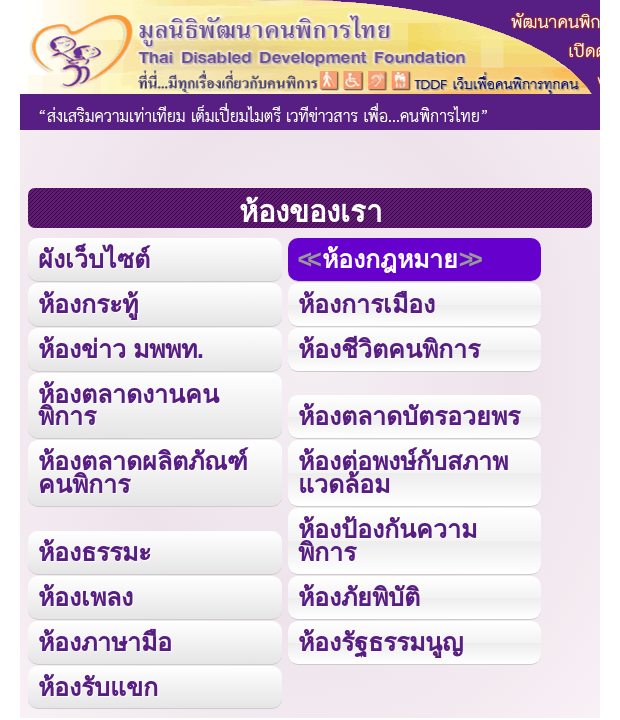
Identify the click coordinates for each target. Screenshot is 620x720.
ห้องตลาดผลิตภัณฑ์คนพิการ (143, 472)
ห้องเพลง (85, 597)
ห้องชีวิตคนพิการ (389, 349)
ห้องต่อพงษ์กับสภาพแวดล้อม (403, 472)
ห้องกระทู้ (88, 304)
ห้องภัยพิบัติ (359, 597)
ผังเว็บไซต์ (94, 259)
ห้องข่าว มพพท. (121, 349)
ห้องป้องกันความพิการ (387, 540)
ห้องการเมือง (366, 304)
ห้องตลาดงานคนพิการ (128, 405)
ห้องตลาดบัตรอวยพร (409, 416)
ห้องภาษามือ (105, 642)
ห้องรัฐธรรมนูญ (380, 642)
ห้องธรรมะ (94, 552)
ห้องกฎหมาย (390, 259)
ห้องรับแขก (98, 687)
